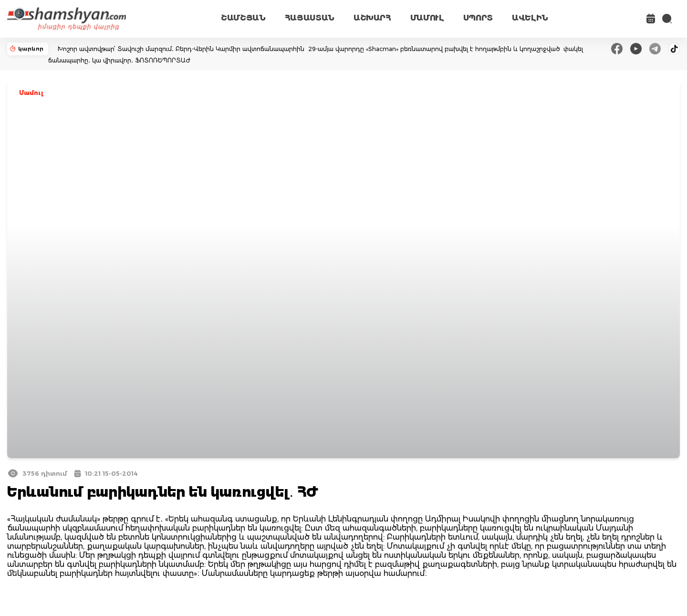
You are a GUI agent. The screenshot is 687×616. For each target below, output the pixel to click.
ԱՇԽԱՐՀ (372, 18)
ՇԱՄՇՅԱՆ (243, 18)
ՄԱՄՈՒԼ (427, 18)
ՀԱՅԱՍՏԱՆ (310, 18)
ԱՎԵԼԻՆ (530, 18)
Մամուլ (31, 93)
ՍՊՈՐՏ (478, 18)
